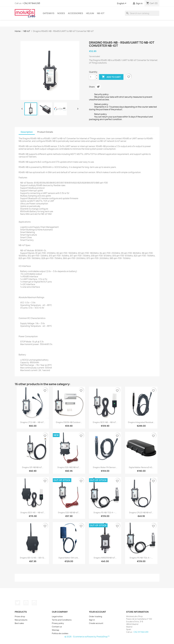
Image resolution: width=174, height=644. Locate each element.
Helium (90, 13)
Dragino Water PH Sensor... (105, 467)
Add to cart (111, 77)
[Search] (142, 13)
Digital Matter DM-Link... (69, 558)
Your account (97, 612)
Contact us (57, 627)
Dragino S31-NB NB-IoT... (33, 467)
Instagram (34, 603)
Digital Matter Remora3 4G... (141, 467)
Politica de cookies (60, 633)
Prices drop (20, 616)
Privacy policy (58, 623)
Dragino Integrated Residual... (141, 422)
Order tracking (96, 616)
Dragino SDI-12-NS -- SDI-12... (33, 558)
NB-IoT (101, 13)
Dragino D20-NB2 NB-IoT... (69, 467)
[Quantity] (92, 77)
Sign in (92, 620)
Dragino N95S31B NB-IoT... (105, 558)
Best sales (19, 623)
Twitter (18, 603)
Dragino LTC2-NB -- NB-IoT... (33, 422)
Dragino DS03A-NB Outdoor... (69, 422)
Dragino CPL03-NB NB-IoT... (141, 513)
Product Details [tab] (45, 132)
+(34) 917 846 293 (31, 3)
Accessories (75, 13)
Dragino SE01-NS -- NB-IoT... (33, 513)
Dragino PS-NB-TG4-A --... (141, 558)
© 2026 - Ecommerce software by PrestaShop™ (87, 637)
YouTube (26, 603)
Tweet (98, 87)
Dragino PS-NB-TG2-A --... (105, 513)
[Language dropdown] (122, 4)
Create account (96, 623)
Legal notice (57, 616)
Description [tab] (27, 132)
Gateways (49, 13)
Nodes (61, 13)
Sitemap (56, 630)
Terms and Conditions (62, 620)
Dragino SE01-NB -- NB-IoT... (105, 422)
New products (21, 620)
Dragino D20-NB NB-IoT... (69, 513)
